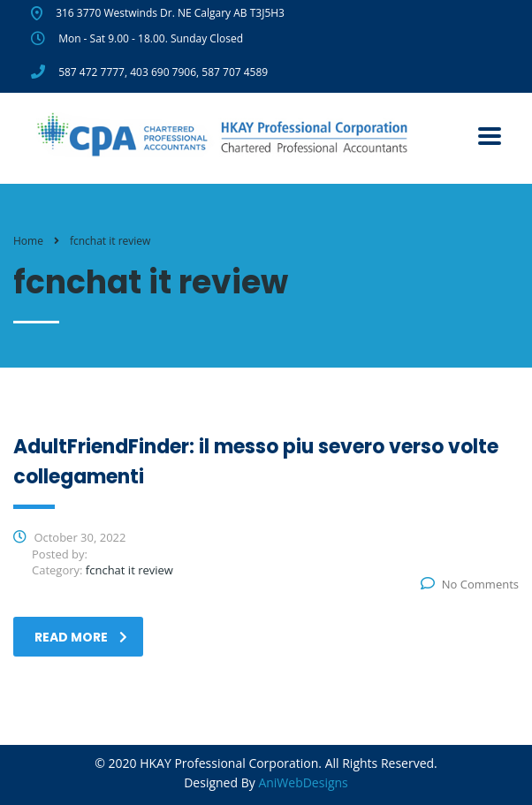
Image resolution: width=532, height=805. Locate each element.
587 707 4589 (235, 72)
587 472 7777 (91, 72)
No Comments (470, 584)
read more (81, 637)
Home (28, 241)
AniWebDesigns (303, 782)
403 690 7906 (163, 72)
